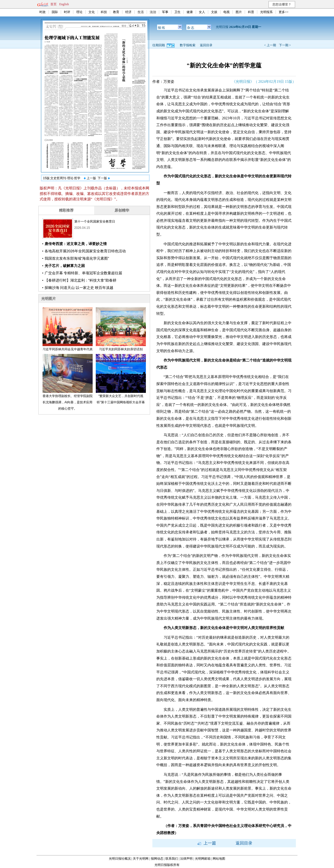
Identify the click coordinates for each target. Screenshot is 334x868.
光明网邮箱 (203, 859)
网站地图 (219, 859)
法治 (153, 12)
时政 (43, 12)
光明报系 (266, 12)
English (64, 4)
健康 (190, 12)
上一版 (90, 178)
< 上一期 (270, 45)
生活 (141, 12)
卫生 (177, 12)
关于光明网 (141, 859)
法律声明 (186, 859)
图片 (239, 12)
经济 (128, 12)
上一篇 (207, 843)
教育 (116, 12)
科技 (104, 12)
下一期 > (285, 45)
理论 (79, 12)
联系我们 (172, 859)
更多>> (284, 12)
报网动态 (157, 859)
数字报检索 (188, 45)
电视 (226, 12)
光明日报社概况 (120, 859)
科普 (251, 12)
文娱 (214, 12)
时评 (67, 12)
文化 (92, 12)
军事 (165, 12)
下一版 (104, 178)
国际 (55, 12)
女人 (202, 12)
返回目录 (206, 45)
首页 (53, 4)
